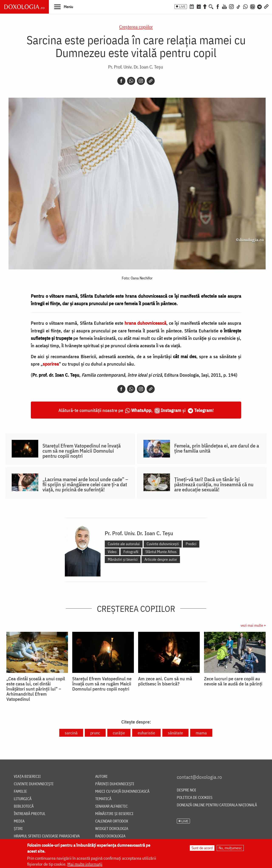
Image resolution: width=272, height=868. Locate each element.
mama (201, 733)
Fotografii (131, 552)
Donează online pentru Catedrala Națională (217, 805)
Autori (101, 777)
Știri (18, 829)
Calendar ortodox (112, 821)
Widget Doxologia (112, 829)
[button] (64, 7)
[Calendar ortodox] (192, 6)
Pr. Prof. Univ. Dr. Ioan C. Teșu (136, 67)
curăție (119, 733)
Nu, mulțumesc (230, 848)
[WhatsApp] (245, 6)
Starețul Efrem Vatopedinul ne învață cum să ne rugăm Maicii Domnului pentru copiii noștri (82, 451)
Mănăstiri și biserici (123, 559)
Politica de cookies (195, 798)
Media (19, 821)
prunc (95, 733)
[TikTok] (238, 6)
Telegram (203, 410)
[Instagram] (231, 6)
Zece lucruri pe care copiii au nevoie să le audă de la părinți (233, 681)
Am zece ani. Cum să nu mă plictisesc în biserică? (165, 681)
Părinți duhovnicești (115, 784)
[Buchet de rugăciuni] (205, 6)
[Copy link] (151, 81)
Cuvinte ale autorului (124, 544)
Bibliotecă (24, 806)
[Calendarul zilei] (199, 6)
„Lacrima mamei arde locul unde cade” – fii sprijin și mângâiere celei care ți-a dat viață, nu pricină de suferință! (85, 484)
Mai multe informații (85, 864)
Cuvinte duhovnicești (163, 544)
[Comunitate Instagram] (253, 6)
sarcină (71, 733)
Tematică (103, 799)
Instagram (171, 410)
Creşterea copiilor (136, 27)
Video (112, 552)
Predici (191, 544)
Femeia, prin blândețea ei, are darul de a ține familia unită (217, 448)
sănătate (175, 733)
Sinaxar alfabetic (111, 806)
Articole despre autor (161, 559)
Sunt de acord (202, 848)
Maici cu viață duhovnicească (122, 791)
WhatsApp (141, 410)
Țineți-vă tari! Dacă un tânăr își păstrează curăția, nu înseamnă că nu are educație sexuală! (214, 484)
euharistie (146, 733)
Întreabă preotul (30, 814)
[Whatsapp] (131, 81)
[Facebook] (218, 6)
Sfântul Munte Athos (161, 552)
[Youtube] (224, 6)
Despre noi (186, 790)
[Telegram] (260, 6)
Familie (20, 791)
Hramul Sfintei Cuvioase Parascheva (47, 836)
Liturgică (23, 799)
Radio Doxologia (110, 836)
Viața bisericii (27, 777)
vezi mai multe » (253, 625)
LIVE (182, 7)
